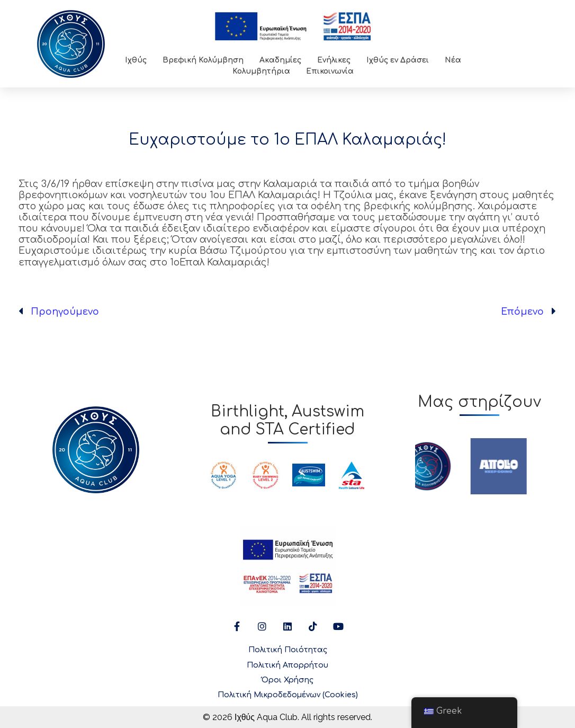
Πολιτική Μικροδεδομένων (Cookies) (288, 695)
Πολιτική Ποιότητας (288, 650)
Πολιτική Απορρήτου (287, 665)
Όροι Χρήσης (287, 680)
